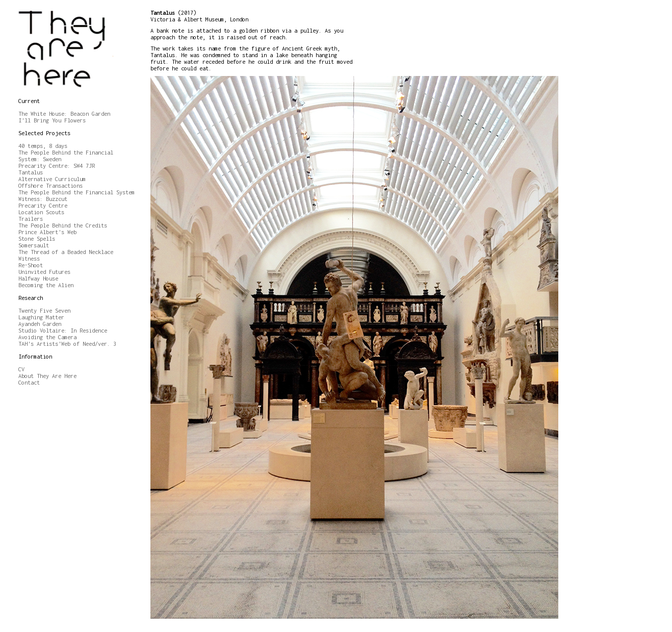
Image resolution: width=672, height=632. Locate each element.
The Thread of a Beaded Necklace (66, 252)
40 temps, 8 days (43, 146)
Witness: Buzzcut (43, 199)
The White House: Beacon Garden (64, 113)
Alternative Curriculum (52, 179)
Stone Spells (37, 238)
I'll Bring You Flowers (52, 120)
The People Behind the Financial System (76, 192)
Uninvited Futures (44, 272)
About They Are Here (47, 376)
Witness (29, 258)
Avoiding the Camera (47, 337)
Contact (29, 382)
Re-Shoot (31, 265)
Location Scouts (41, 212)
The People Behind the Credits (63, 225)
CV (21, 369)
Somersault (34, 245)
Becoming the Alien (46, 285)
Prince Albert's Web (47, 232)
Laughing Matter (41, 317)
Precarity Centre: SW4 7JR (57, 166)
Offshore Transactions (50, 185)
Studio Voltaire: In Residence (63, 330)
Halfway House (38, 278)
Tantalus (31, 172)
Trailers (31, 219)
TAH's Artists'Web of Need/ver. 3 (67, 344)
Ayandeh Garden (40, 324)
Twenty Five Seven (44, 310)
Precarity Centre (43, 205)
